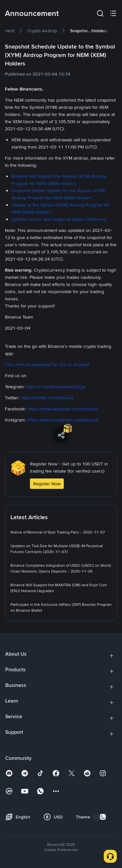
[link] (42, 31)
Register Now (47, 484)
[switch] (100, 817)
